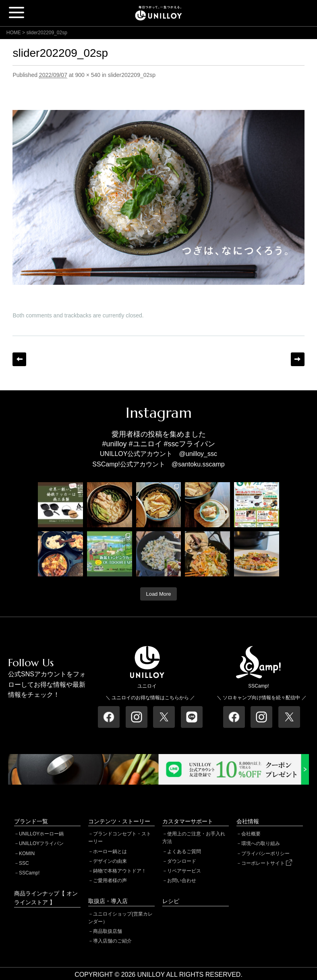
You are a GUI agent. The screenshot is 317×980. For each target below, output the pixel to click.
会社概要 (251, 834)
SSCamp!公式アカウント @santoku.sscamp (158, 464)
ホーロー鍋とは (110, 852)
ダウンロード (182, 861)
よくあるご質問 (184, 852)
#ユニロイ (145, 444)
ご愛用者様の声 (110, 881)
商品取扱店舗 (108, 931)
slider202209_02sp (132, 75)
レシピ (171, 901)
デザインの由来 (110, 861)
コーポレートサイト (267, 863)
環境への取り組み (261, 843)
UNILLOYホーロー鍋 (41, 834)
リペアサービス (184, 871)
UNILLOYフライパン (41, 843)
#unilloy (114, 444)
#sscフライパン (190, 444)
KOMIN (27, 854)
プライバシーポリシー (265, 854)
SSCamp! (29, 873)
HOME (14, 33)
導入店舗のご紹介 (112, 941)
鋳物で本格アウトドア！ (120, 871)
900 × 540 (88, 75)
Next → (298, 359)
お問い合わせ (182, 881)
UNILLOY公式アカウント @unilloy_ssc (158, 454)
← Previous (19, 359)
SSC (24, 863)
